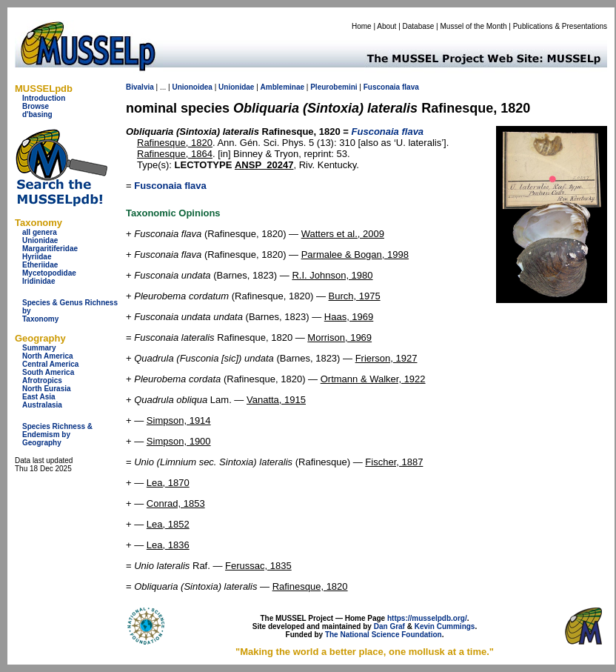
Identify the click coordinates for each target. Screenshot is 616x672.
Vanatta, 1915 (276, 400)
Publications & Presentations (560, 26)
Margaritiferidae (50, 249)
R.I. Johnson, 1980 (332, 275)
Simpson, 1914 (179, 420)
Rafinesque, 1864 (175, 154)
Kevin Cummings (445, 626)
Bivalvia (140, 87)
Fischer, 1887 (394, 462)
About (386, 26)
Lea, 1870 (168, 483)
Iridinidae (38, 281)
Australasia (42, 405)
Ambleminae (282, 87)
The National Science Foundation (384, 635)
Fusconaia (382, 87)
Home (362, 26)
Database (419, 26)
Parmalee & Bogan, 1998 (355, 255)
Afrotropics (42, 380)
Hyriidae (37, 257)
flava (411, 87)
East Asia (39, 397)
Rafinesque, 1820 (175, 143)
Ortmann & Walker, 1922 (373, 379)
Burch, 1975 (355, 296)
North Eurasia (47, 389)
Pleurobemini (334, 87)
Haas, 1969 (349, 317)
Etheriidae (40, 265)
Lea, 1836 (168, 545)
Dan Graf (389, 626)
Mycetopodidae (49, 273)
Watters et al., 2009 (343, 234)
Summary (39, 348)
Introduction (44, 98)
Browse (36, 106)
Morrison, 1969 (339, 337)
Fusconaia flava (170, 186)
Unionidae (40, 240)
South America (48, 372)
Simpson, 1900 (179, 441)
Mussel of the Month (474, 26)
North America (48, 356)
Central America (50, 364)
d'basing (37, 114)
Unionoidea (192, 87)
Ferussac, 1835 (258, 566)
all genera (40, 232)
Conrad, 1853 (176, 503)
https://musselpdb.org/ (427, 618)
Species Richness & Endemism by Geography (57, 435)
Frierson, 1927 (386, 358)
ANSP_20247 (264, 165)
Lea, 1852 (168, 524)
